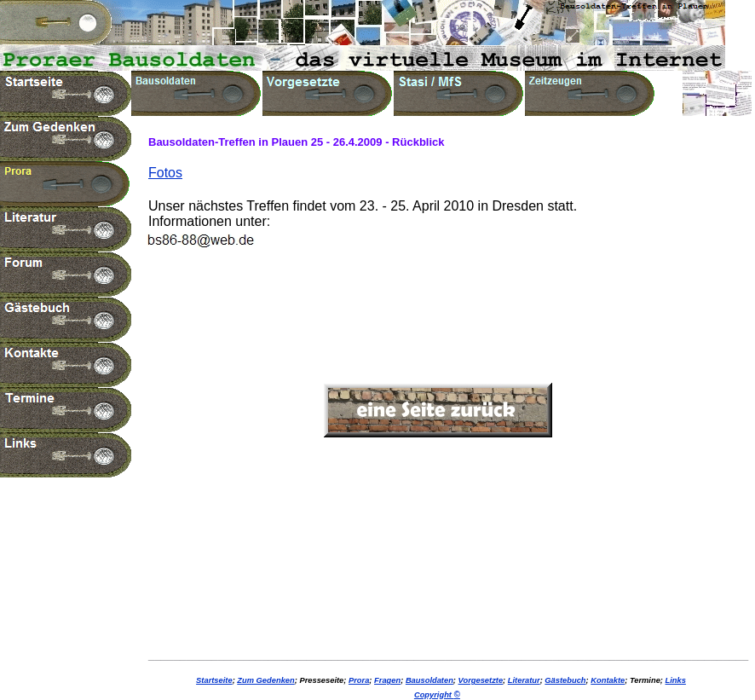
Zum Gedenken (265, 680)
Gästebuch (565, 680)
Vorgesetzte (481, 680)
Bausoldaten (429, 680)
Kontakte (608, 680)
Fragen (387, 680)
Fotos (165, 173)
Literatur (524, 680)
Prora (359, 680)
